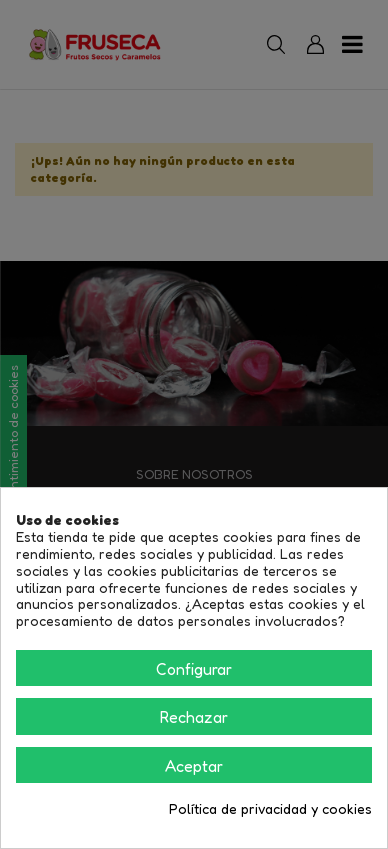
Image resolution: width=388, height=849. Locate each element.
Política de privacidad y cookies (270, 809)
